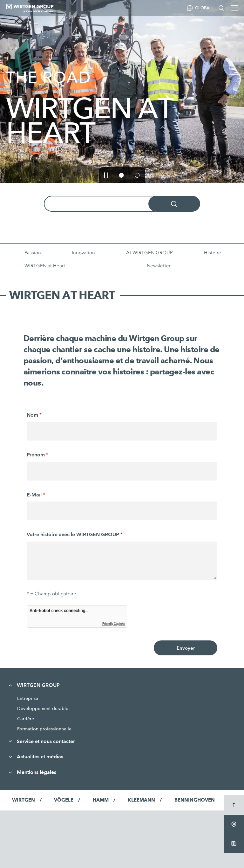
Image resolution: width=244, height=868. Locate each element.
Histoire (213, 253)
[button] (106, 175)
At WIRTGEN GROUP (149, 253)
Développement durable (43, 708)
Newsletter (159, 266)
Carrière (26, 719)
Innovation (83, 253)
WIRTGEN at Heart (45, 266)
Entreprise (28, 698)
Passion (33, 253)
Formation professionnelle (44, 729)
